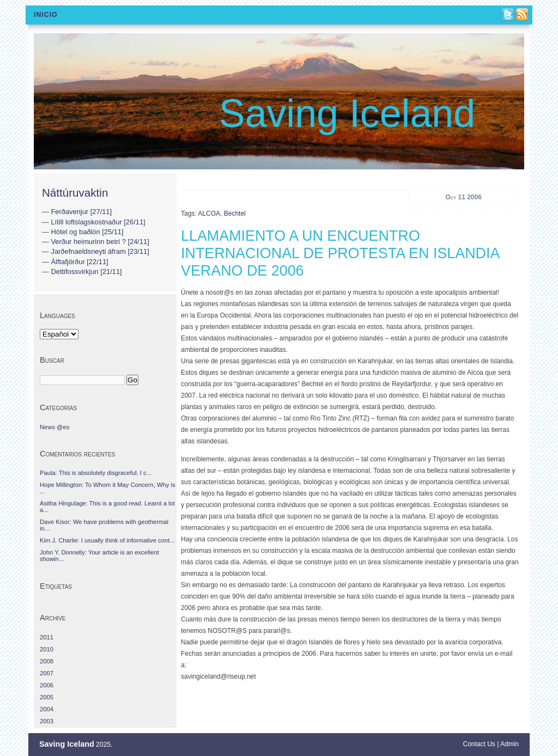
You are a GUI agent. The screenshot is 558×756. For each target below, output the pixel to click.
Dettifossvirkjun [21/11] (86, 272)
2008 (47, 661)
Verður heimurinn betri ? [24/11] (100, 242)
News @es (54, 427)
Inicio (46, 15)
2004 (47, 709)
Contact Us (479, 744)
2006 (47, 685)
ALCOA (209, 214)
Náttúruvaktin (75, 193)
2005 (47, 697)
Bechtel (235, 214)
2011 (47, 637)
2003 (47, 721)
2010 (47, 649)
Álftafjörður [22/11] (79, 262)
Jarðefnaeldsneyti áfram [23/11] (100, 251)
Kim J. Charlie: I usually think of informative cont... (107, 540)
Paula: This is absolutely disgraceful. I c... (96, 473)
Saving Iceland (347, 113)
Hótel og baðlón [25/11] (87, 232)
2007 (47, 673)
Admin (510, 744)
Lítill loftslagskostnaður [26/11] (98, 222)
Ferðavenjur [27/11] (81, 212)
